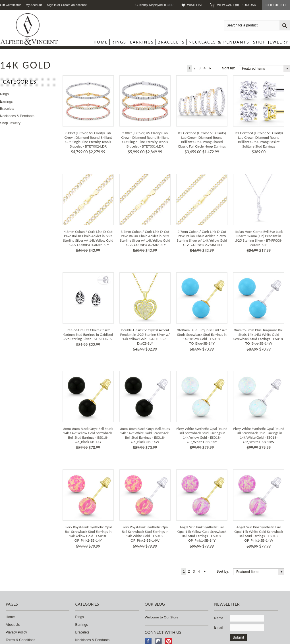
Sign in (52, 5)
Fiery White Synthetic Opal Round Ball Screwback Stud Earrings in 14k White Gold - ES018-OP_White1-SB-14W (259, 435)
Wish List (195, 5)
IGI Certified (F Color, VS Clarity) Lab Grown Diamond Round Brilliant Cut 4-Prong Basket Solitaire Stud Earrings (259, 140)
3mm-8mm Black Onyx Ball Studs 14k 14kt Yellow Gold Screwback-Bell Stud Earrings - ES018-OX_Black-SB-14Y (88, 435)
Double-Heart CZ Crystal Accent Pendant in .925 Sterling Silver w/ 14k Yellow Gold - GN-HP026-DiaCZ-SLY (145, 337)
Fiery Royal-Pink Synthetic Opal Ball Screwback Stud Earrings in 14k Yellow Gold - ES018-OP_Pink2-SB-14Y (88, 534)
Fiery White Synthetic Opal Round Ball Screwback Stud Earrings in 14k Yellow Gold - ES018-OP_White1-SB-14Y (202, 435)
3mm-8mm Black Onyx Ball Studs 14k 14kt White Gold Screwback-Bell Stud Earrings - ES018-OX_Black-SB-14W (145, 435)
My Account (34, 5)
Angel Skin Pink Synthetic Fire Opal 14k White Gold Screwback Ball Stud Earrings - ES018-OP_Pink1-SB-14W (259, 534)
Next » (211, 68)
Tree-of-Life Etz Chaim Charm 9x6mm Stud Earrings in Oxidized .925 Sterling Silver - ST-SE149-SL (88, 334)
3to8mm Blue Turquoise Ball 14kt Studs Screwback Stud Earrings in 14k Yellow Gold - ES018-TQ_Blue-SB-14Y (202, 337)
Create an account (74, 5)
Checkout (276, 5)
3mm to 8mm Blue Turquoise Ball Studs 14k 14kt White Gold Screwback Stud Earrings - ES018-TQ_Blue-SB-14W (259, 337)
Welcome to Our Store (162, 617)
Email (218, 628)
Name (219, 618)
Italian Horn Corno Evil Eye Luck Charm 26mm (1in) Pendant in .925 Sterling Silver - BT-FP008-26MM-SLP (259, 238)
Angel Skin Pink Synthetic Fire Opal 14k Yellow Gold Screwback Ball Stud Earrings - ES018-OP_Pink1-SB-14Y (202, 534)
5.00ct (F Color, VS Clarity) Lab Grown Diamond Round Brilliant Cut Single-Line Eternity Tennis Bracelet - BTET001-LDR (145, 140)
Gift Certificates (11, 5)
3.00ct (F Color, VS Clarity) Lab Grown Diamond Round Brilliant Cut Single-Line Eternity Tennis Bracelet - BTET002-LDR (88, 140)
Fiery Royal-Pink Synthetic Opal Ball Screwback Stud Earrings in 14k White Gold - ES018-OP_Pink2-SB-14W (145, 534)
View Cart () (237, 5)
